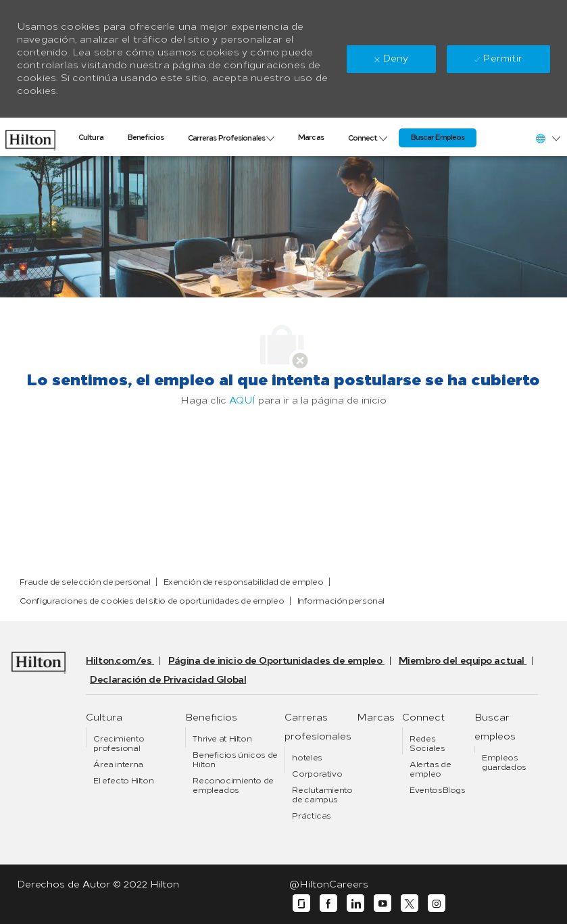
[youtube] (383, 903)
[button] (547, 138)
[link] (30, 137)
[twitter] (410, 903)
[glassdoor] (301, 903)
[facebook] (328, 903)
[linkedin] (355, 903)
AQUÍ (242, 400)
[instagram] (437, 903)
